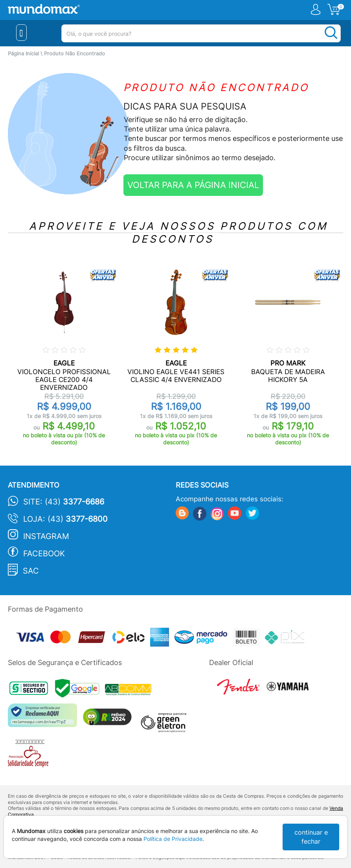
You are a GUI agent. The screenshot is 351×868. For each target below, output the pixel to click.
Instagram (46, 536)
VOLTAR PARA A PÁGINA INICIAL (193, 185)
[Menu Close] (21, 33)
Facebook (44, 554)
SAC (31, 571)
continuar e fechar (311, 837)
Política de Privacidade (173, 839)
